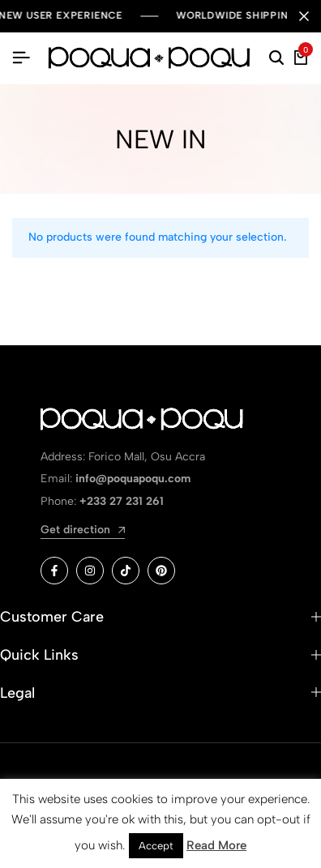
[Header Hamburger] (21, 58)
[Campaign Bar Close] (304, 16)
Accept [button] (156, 846)
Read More (216, 845)
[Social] (54, 571)
